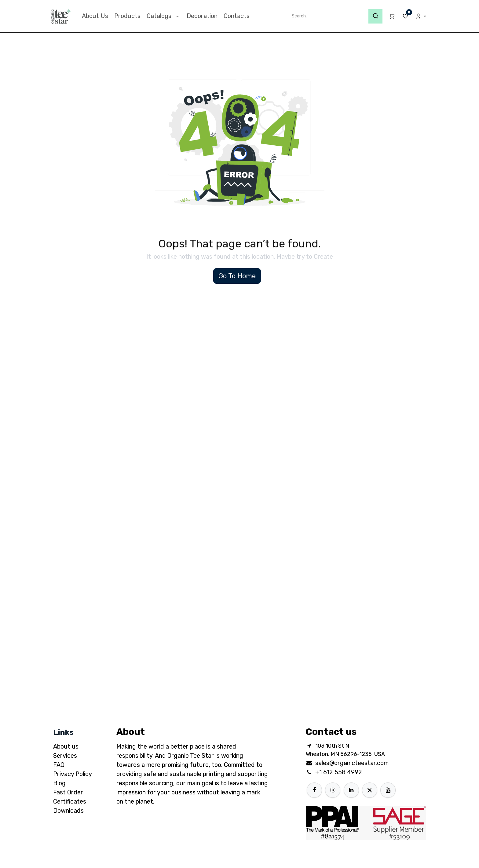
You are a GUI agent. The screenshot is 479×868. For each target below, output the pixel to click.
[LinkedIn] (351, 790)
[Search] (375, 16)
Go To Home (237, 276)
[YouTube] (388, 790)
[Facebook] (314, 790)
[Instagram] (333, 790)
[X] (370, 790)
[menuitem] (95, 16)
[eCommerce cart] (389, 16)
